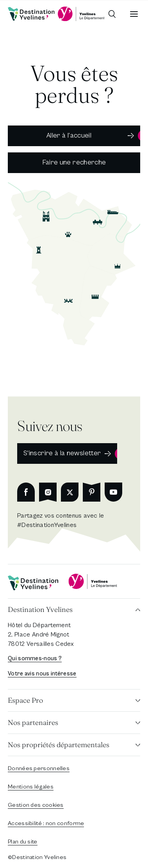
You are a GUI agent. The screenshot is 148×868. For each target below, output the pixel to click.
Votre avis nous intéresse (42, 674)
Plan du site (23, 842)
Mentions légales (31, 787)
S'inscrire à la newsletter (62, 453)
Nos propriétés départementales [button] (59, 745)
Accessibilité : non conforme (46, 823)
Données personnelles (39, 768)
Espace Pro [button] (25, 700)
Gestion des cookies (36, 805)
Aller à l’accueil (69, 135)
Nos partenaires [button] (33, 722)
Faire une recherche (74, 162)
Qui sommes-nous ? (35, 659)
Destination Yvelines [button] (40, 609)
